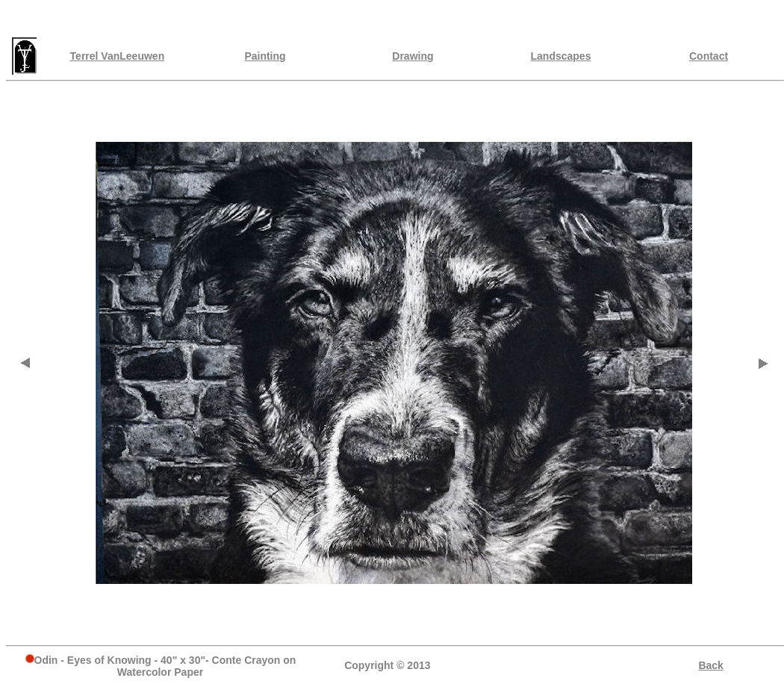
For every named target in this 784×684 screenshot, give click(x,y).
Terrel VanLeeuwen (118, 56)
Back (710, 665)
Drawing (413, 56)
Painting (265, 56)
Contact (709, 56)
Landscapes (561, 56)
